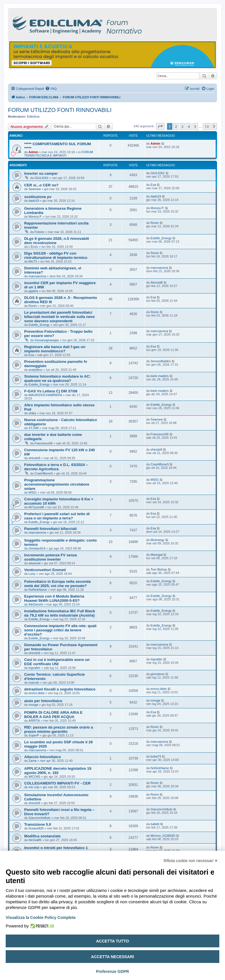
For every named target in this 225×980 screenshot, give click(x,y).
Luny (32, 574)
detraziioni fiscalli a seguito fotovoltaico (60, 689)
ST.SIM (33, 428)
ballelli (155, 824)
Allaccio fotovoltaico (43, 757)
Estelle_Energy (161, 238)
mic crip (34, 787)
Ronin (155, 223)
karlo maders (160, 376)
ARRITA (34, 721)
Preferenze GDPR (113, 971)
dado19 (34, 201)
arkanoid (34, 563)
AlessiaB (157, 282)
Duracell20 (36, 828)
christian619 (37, 548)
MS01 (33, 492)
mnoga (33, 705)
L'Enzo (33, 247)
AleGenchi (36, 604)
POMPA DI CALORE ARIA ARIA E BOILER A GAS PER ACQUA (53, 715)
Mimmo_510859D (163, 836)
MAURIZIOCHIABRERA (45, 395)
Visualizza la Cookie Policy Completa (41, 917)
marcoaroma (37, 276)
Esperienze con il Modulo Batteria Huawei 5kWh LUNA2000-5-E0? (54, 598)
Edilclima (33, 116)
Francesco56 (44, 443)
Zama (32, 761)
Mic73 (33, 261)
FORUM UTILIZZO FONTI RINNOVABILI (60, 110)
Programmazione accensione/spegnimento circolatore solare (57, 484)
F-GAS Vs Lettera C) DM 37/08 (51, 391)
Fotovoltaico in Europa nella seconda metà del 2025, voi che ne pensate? (57, 584)
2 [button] (176, 126)
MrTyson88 (36, 507)
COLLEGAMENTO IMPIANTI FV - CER (57, 783)
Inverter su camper (41, 173)
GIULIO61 (42, 178)
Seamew (35, 189)
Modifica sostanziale (42, 836)
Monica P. (35, 217)
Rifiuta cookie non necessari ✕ (191, 861)
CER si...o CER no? (41, 185)
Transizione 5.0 (38, 824)
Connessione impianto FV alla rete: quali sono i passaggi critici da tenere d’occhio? (60, 630)
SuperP (34, 735)
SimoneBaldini (160, 361)
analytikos (35, 370)
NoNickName (38, 590)
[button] (160, 126)
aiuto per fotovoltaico (43, 701)
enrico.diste (36, 693)
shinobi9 (34, 458)
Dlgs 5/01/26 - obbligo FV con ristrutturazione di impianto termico (56, 255)
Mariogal (156, 555)
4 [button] (189, 126)
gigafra (33, 291)
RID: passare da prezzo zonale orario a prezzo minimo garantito (59, 729)
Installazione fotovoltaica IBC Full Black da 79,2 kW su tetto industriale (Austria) (60, 613)
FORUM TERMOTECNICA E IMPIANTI (59, 154)
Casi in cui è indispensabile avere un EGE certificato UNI (57, 662)
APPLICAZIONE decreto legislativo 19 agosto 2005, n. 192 (58, 771)
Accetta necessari (112, 957)
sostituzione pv (38, 197)
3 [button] (182, 126)
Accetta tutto (113, 941)
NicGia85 (35, 840)
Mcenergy (157, 540)
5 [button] (195, 126)
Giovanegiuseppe (47, 340)
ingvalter (34, 668)
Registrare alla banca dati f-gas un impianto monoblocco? (55, 349)
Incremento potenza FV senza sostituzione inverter (50, 557)
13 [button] (207, 126)
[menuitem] (51, 89)
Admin (33, 152)
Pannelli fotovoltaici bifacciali (50, 529)
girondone (157, 674)
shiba (32, 413)
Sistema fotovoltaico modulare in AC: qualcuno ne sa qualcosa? (57, 378)
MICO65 (34, 777)
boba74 (156, 756)
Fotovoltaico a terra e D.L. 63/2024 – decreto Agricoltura (56, 467)
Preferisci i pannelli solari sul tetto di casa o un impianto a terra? (57, 516)
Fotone (39, 232)
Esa (153, 185)
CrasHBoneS (44, 473)
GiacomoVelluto (39, 818)
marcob (34, 683)
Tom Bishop (159, 569)
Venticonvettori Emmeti (45, 570)
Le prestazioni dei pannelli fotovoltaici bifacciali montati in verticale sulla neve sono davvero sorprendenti (59, 317)
